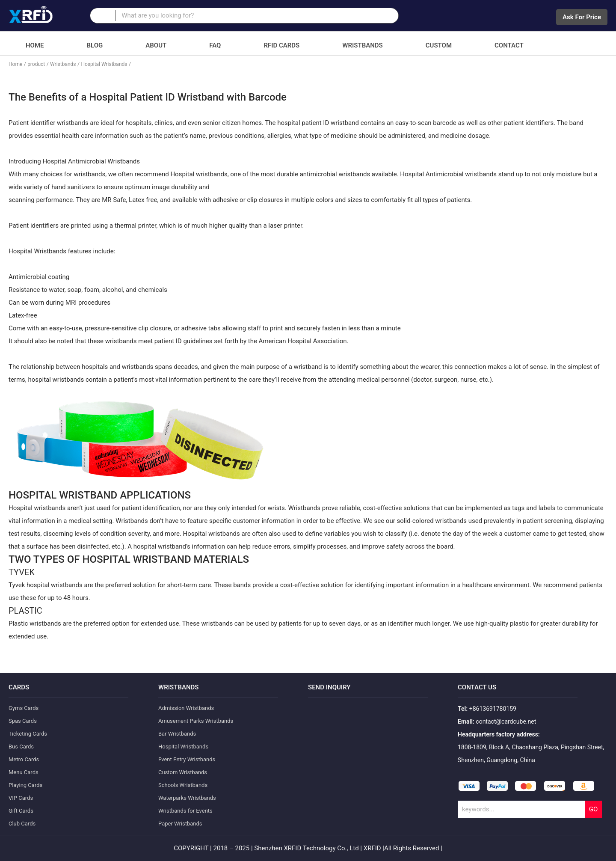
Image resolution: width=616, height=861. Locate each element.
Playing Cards (25, 785)
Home (35, 45)
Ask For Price (582, 17)
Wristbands (362, 45)
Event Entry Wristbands (187, 759)
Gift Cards (21, 811)
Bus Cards (21, 747)
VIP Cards (21, 798)
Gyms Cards (24, 708)
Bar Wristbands (177, 734)
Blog (95, 45)
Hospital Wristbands (104, 64)
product (36, 64)
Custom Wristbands (183, 772)
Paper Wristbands (180, 824)
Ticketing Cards (28, 734)
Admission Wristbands (186, 708)
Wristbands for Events (185, 811)
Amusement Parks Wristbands (196, 721)
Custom (439, 45)
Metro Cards (24, 759)
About (156, 45)
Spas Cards (23, 721)
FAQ (215, 45)
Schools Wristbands (183, 785)
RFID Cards (281, 45)
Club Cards (22, 824)
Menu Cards (24, 772)
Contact (509, 45)
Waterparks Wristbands (187, 798)
